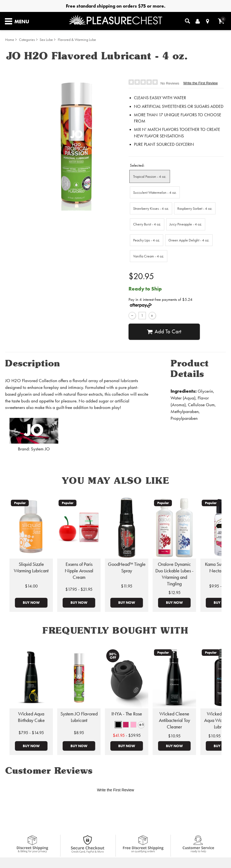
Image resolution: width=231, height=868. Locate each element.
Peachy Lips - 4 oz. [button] (147, 240)
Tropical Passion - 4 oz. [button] (150, 176)
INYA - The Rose (127, 714)
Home (10, 40)
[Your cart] (221, 21)
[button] (118, 725)
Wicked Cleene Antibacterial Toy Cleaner (174, 720)
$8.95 (79, 733)
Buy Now (31, 602)
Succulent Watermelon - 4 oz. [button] (155, 192)
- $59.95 (127, 735)
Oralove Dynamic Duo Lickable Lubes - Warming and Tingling (174, 574)
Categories (27, 40)
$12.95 (174, 593)
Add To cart (164, 332)
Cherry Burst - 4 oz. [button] (147, 224)
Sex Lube (46, 40)
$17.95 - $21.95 (79, 589)
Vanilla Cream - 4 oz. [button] (149, 256)
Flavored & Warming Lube (77, 40)
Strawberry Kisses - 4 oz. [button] (151, 208)
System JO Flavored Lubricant (79, 717)
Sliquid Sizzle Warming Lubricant (31, 567)
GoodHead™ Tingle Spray (127, 567)
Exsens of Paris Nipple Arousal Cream (79, 571)
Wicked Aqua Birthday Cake (31, 717)
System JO (40, 449)
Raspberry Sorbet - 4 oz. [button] (195, 208)
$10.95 (174, 736)
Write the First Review (200, 83)
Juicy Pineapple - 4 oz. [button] (186, 224)
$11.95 (127, 586)
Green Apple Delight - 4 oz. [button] (189, 240)
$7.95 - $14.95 (31, 733)
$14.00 (31, 586)
